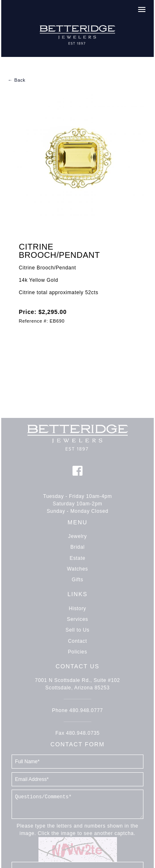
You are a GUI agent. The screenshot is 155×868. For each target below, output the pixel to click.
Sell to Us (78, 630)
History (78, 609)
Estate (78, 558)
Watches (77, 569)
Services (77, 619)
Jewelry (77, 536)
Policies (77, 652)
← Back (17, 80)
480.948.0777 (86, 710)
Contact (78, 641)
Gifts (78, 580)
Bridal (77, 547)
